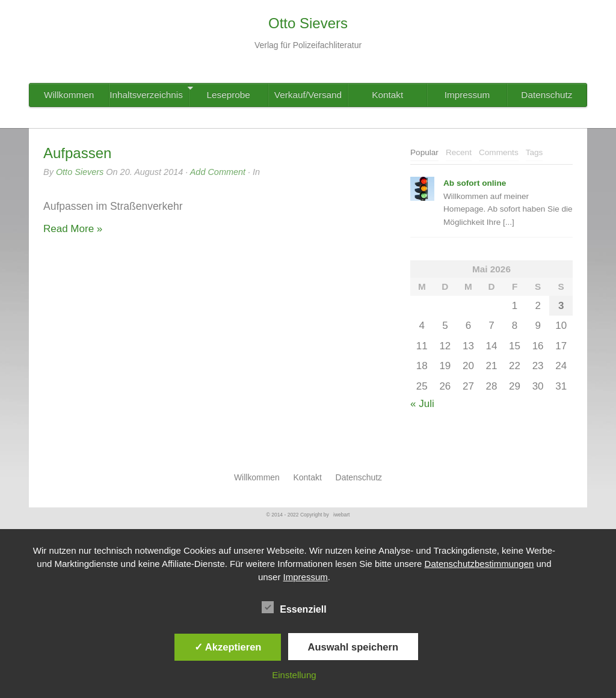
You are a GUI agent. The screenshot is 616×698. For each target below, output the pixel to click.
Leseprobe (229, 95)
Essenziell (294, 608)
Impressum (467, 95)
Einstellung (294, 675)
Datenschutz (547, 95)
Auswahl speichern (353, 647)
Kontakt (387, 95)
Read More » (73, 229)
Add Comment (218, 172)
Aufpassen (77, 153)
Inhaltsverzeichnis (149, 92)
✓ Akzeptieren (228, 647)
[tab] (424, 153)
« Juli (422, 404)
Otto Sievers (80, 172)
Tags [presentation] (534, 152)
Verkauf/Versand (308, 95)
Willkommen (69, 95)
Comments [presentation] (499, 152)
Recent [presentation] (459, 152)
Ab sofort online (475, 183)
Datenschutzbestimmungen (479, 564)
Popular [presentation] (424, 152)
